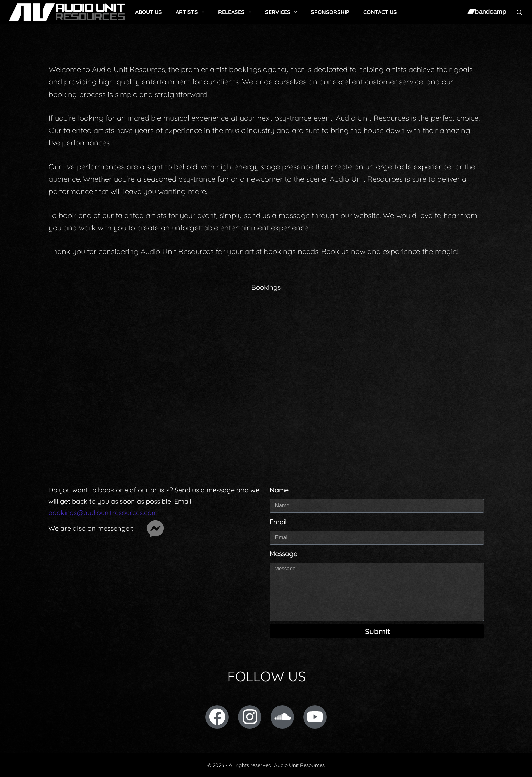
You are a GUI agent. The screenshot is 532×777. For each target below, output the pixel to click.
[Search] (519, 12)
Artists (191, 12)
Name (279, 490)
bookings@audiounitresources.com (103, 512)
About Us (149, 12)
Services (282, 12)
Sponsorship (330, 12)
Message (283, 554)
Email (278, 522)
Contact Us (380, 12)
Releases (236, 12)
